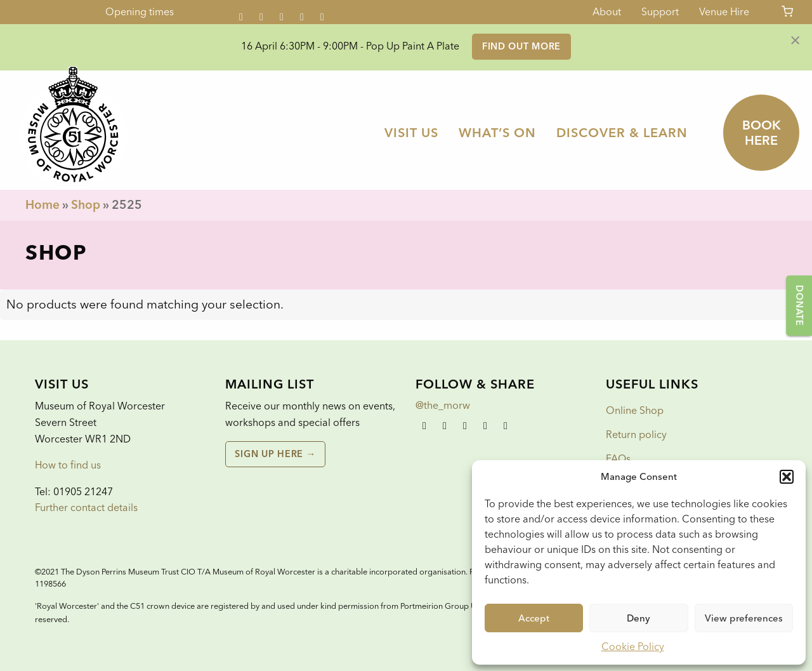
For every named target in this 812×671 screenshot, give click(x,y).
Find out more (521, 46)
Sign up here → (275, 454)
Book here (762, 133)
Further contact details (86, 508)
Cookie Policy (633, 647)
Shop (86, 205)
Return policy (636, 435)
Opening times (140, 12)
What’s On (497, 133)
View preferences (744, 618)
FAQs (618, 459)
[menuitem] (411, 133)
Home (43, 205)
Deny (638, 618)
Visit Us (411, 133)
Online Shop (635, 410)
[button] (787, 477)
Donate (799, 305)
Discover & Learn (622, 133)
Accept (534, 618)
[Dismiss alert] (795, 39)
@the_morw (443, 405)
